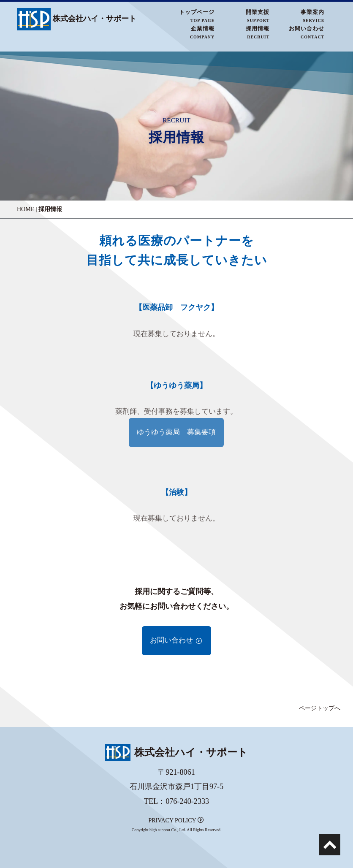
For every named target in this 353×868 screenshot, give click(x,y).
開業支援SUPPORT (258, 16)
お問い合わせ (176, 640)
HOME (26, 209)
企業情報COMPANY (202, 32)
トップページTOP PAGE (197, 16)
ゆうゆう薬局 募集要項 (176, 432)
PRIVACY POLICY (176, 821)
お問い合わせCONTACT (307, 32)
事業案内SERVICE (312, 16)
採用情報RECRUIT (258, 32)
